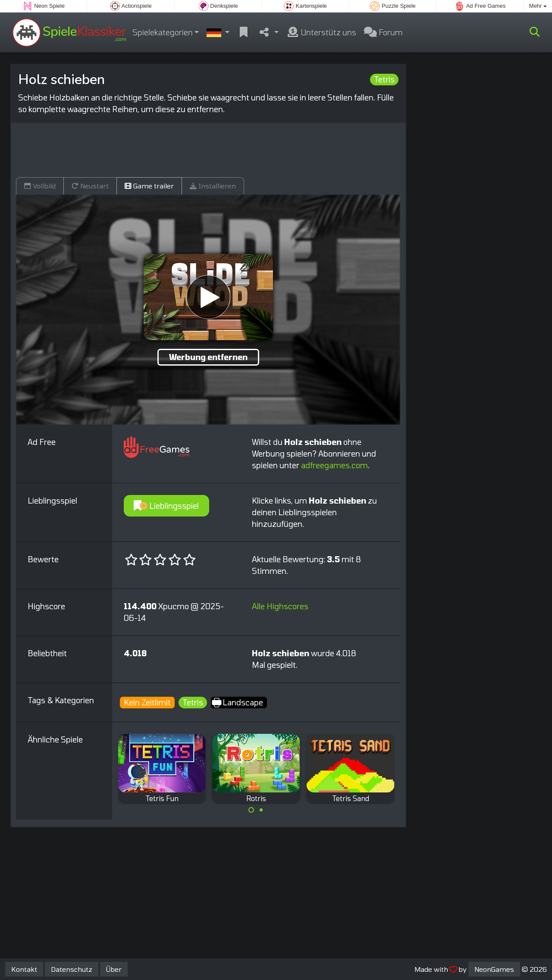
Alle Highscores (280, 606)
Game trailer (149, 186)
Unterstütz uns (321, 32)
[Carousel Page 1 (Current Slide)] (251, 810)
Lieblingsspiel (166, 506)
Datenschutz (72, 969)
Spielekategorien (163, 32)
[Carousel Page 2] (261, 810)
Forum (383, 32)
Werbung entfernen (208, 357)
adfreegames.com (334, 465)
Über (114, 969)
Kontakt (24, 969)
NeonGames (494, 969)
